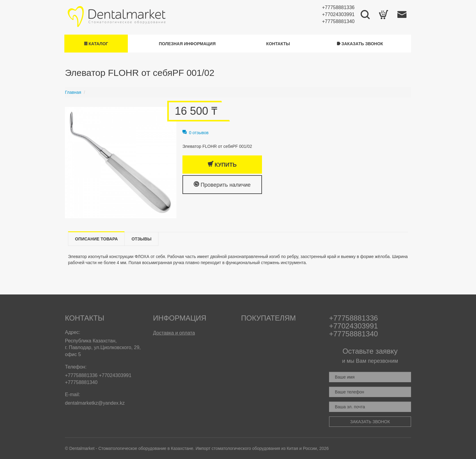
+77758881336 (338, 7)
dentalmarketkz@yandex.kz (95, 403)
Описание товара (96, 239)
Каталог (96, 44)
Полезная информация (187, 44)
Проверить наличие (222, 184)
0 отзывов (195, 133)
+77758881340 (338, 21)
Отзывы (141, 239)
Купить (222, 164)
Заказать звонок (360, 44)
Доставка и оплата (174, 333)
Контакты (278, 44)
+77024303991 (338, 14)
